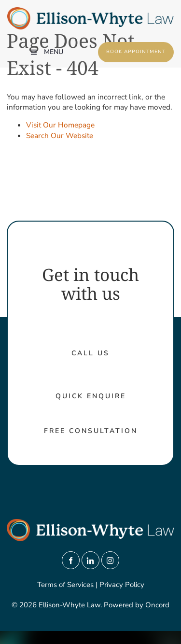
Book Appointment (124, 47)
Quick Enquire (91, 396)
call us (90, 353)
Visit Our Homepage (60, 125)
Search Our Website (60, 135)
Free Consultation (91, 431)
